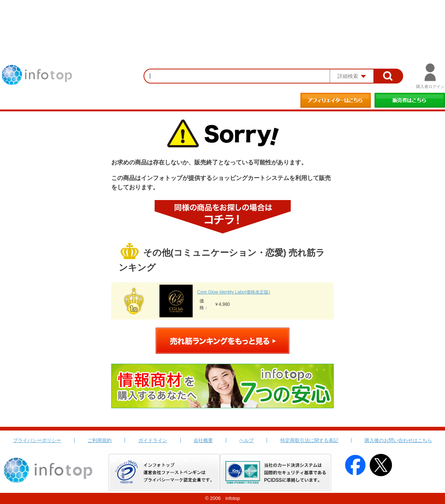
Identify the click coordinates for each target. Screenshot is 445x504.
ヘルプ (246, 440)
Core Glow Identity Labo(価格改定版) (234, 292)
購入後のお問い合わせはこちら (398, 440)
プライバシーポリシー (37, 440)
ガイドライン (153, 440)
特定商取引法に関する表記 (309, 440)
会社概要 (203, 440)
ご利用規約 (100, 440)
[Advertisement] (222, 20)
